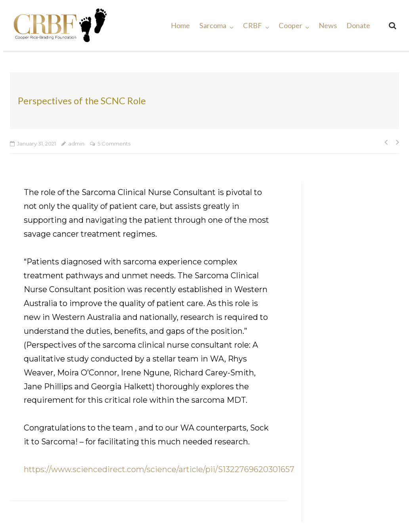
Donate (358, 25)
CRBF (252, 25)
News (328, 25)
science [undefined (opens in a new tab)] (161, 469)
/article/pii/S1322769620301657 (235, 469)
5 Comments (114, 144)
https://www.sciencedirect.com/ (85, 469)
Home (180, 25)
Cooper (291, 25)
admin (76, 144)
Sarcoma (213, 25)
